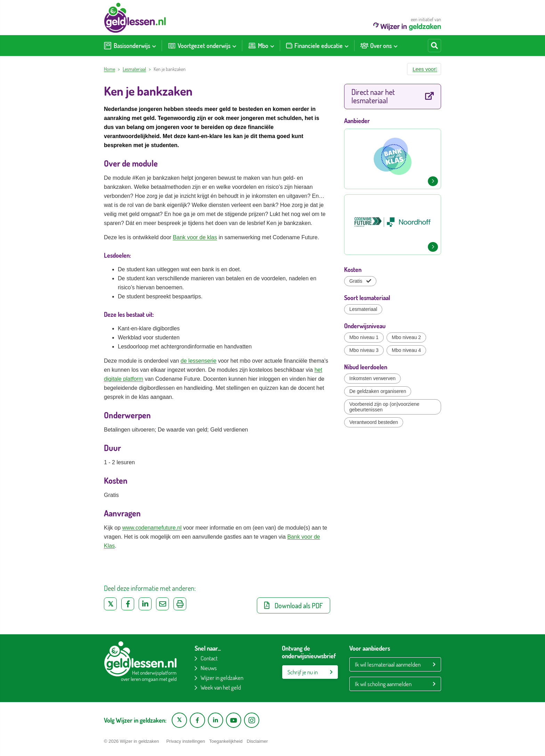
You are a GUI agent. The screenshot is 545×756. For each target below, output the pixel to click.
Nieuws (209, 668)
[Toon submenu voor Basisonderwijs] (154, 46)
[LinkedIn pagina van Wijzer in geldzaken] (215, 720)
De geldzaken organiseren (378, 391)
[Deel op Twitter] (110, 604)
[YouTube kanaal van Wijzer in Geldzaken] (234, 720)
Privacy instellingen (185, 741)
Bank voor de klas (195, 237)
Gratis (360, 281)
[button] (424, 69)
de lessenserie (199, 361)
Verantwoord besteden (374, 422)
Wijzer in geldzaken (222, 678)
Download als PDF (294, 605)
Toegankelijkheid (226, 741)
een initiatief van (407, 23)
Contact (209, 658)
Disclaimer (257, 741)
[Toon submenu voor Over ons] (396, 46)
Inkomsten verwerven (372, 378)
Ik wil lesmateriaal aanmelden (388, 664)
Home (109, 69)
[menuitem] (130, 46)
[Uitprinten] (180, 604)
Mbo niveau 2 (406, 337)
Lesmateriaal (134, 69)
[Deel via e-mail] (162, 604)
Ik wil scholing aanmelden (383, 684)
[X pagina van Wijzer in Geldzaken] (179, 720)
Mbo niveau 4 (406, 350)
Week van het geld (221, 687)
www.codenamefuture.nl (152, 528)
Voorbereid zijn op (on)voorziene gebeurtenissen (384, 407)
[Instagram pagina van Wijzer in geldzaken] (252, 720)
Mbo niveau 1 (364, 337)
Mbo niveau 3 (364, 350)
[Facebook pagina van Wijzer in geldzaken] (197, 720)
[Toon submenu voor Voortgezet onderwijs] (234, 46)
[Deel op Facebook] (128, 604)
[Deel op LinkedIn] (145, 604)
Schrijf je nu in (303, 672)
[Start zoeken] (434, 46)
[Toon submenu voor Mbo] (272, 46)
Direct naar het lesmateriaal (393, 96)
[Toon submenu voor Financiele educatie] (347, 46)
